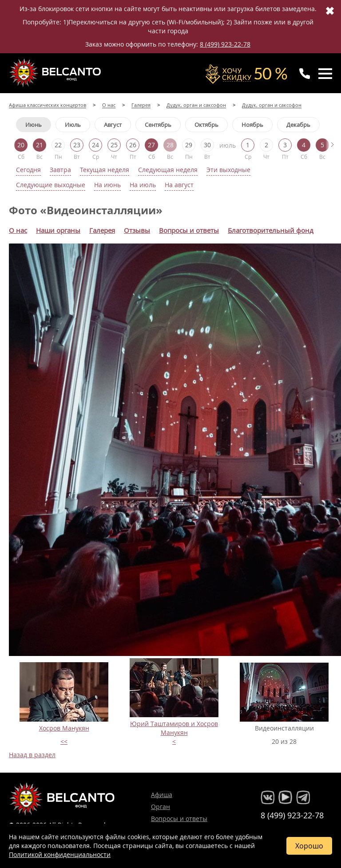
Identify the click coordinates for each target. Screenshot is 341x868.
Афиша (162, 795)
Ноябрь (252, 125)
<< (64, 741)
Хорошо (309, 846)
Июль (73, 125)
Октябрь (206, 125)
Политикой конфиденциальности (60, 854)
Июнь (34, 125)
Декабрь (298, 125)
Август (113, 125)
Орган (161, 807)
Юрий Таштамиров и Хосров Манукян (174, 728)
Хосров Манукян (64, 728)
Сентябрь (158, 125)
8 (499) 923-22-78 (225, 44)
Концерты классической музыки (56, 73)
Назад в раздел (32, 755)
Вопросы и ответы (179, 819)
